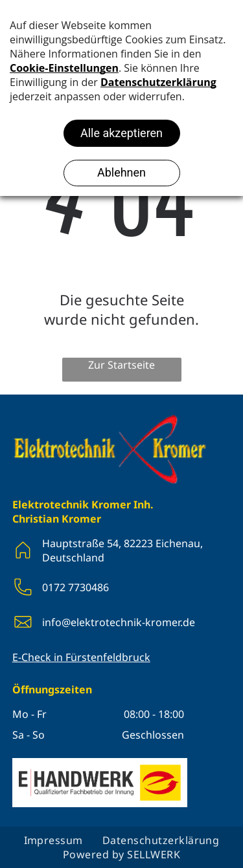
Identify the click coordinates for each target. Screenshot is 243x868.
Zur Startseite (121, 365)
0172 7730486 (75, 587)
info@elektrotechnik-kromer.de (119, 622)
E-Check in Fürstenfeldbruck (81, 657)
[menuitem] (53, 840)
